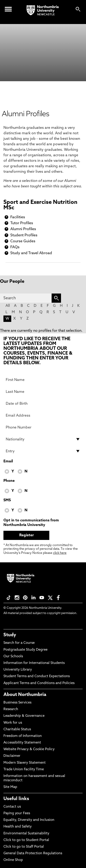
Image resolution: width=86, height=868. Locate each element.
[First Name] (43, 380)
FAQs (15, 247)
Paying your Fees (17, 813)
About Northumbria (25, 695)
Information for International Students (34, 663)
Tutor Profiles (22, 223)
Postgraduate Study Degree (25, 650)
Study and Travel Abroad (31, 253)
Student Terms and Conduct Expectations (37, 676)
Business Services (17, 703)
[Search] (26, 298)
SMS (7, 500)
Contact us (12, 807)
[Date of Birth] (43, 404)
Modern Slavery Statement (25, 763)
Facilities (18, 217)
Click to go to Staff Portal (24, 847)
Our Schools (13, 656)
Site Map (10, 787)
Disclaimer (12, 756)
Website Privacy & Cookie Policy (29, 749)
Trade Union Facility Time (24, 770)
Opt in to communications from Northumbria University (31, 523)
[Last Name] (43, 392)
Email (8, 461)
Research (11, 709)
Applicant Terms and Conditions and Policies (39, 683)
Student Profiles (24, 235)
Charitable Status (17, 729)
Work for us (13, 723)
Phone (9, 481)
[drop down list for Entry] (43, 451)
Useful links (16, 799)
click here (60, 553)
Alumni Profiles (23, 229)
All (8, 306)
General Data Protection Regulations (33, 853)
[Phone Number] (43, 427)
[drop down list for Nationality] (43, 439)
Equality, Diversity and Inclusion (29, 820)
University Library (18, 670)
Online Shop (13, 860)
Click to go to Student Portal (26, 840)
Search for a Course (19, 643)
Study (10, 635)
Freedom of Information (23, 736)
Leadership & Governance (24, 716)
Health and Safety (18, 827)
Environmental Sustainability (26, 834)
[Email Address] (43, 415)
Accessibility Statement (22, 743)
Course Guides (23, 241)
